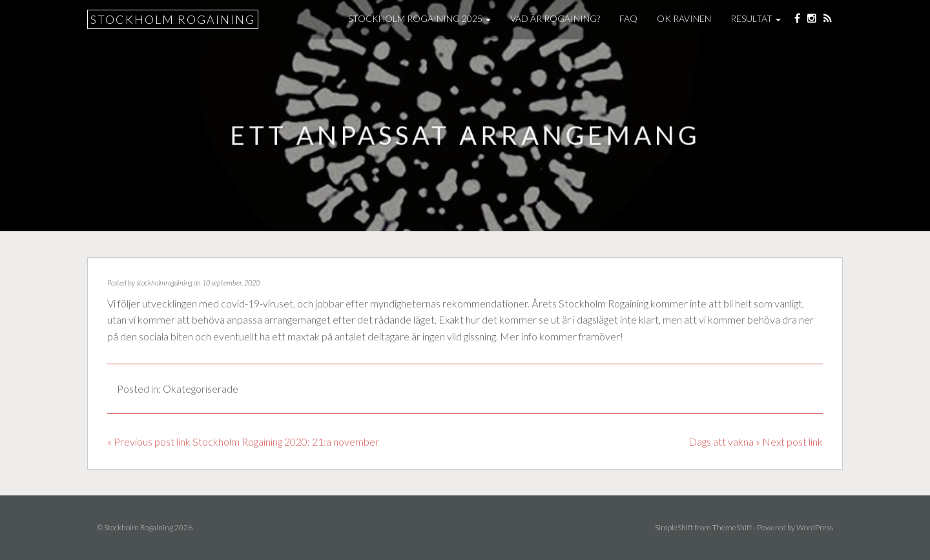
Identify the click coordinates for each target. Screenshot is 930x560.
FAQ (628, 18)
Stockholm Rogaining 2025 (419, 18)
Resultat (756, 18)
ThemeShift (732, 527)
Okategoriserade (201, 389)
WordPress (815, 527)
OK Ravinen (684, 18)
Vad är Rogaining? (555, 18)
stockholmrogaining (164, 283)
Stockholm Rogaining (173, 19)
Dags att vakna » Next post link (756, 441)
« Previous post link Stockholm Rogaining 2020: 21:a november (243, 441)
